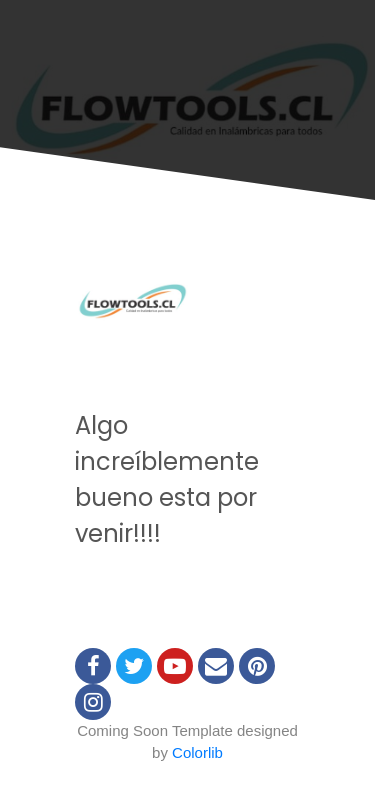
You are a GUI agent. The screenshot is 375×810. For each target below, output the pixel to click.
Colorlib (197, 752)
